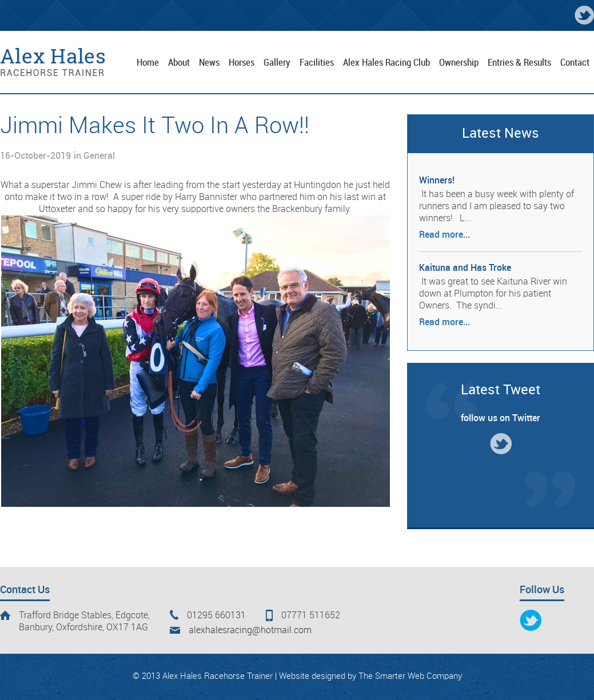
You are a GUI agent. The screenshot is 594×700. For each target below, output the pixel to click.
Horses (242, 63)
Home (148, 63)
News (209, 63)
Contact (575, 63)
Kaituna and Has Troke (465, 268)
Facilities (317, 63)
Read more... (444, 235)
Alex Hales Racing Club (386, 63)
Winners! (437, 181)
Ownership (459, 63)
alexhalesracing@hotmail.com (250, 631)
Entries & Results (519, 63)
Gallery (277, 63)
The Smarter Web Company (410, 677)
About (179, 63)
